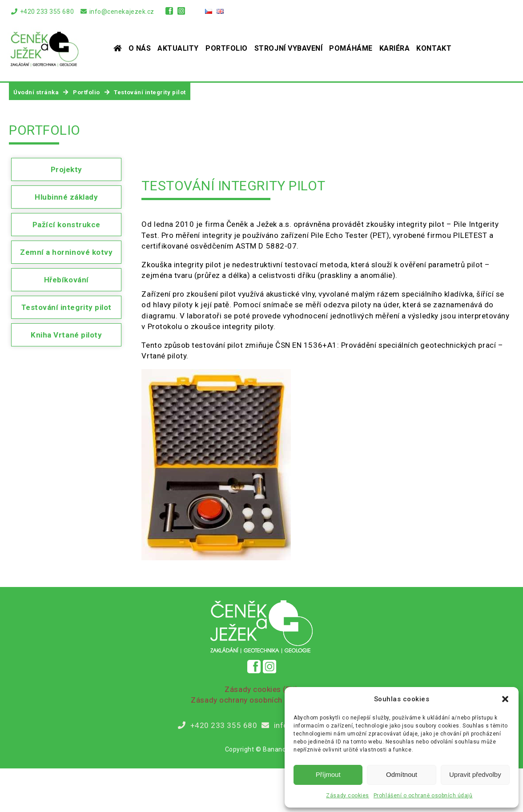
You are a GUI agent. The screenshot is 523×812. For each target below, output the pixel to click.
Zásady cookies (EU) (261, 689)
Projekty (66, 169)
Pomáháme (351, 48)
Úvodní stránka (36, 92)
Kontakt (434, 48)
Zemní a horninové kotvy (66, 252)
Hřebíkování (66, 280)
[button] (505, 699)
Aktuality (178, 48)
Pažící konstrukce (66, 225)
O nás (140, 48)
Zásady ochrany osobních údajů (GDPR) (261, 700)
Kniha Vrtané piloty (66, 335)
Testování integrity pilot (66, 307)
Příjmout (328, 774)
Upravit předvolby (475, 774)
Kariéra (395, 48)
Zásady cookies (347, 796)
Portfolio (227, 48)
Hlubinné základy (66, 197)
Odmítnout (402, 774)
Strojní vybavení (289, 48)
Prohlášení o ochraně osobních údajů (423, 796)
